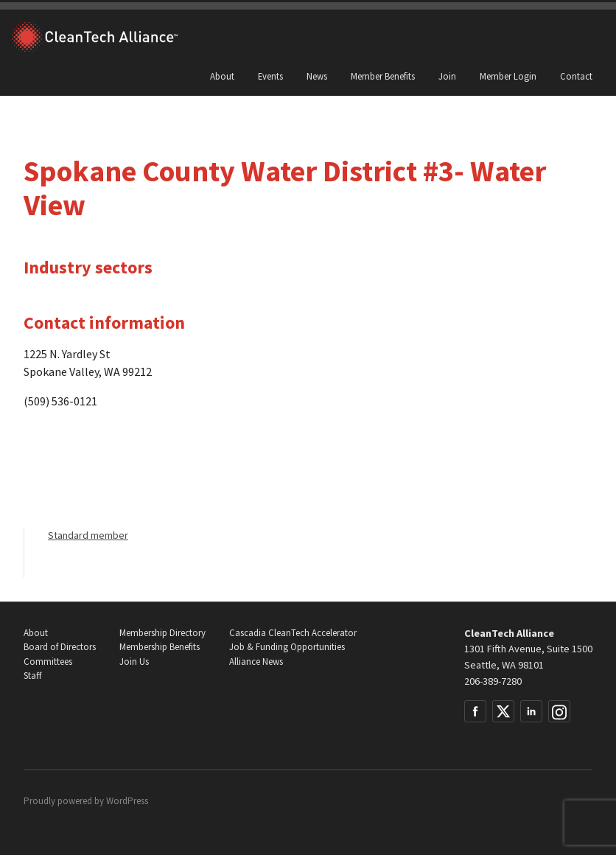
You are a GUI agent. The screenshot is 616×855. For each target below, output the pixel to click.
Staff (32, 676)
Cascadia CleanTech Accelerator (293, 633)
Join (447, 76)
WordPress (127, 801)
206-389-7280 (493, 681)
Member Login (508, 76)
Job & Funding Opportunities (287, 647)
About (222, 76)
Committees (48, 662)
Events (270, 76)
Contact (576, 76)
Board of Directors (60, 647)
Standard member (88, 535)
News (317, 76)
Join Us (134, 662)
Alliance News (256, 662)
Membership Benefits (160, 647)
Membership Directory (162, 633)
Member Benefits (383, 76)
